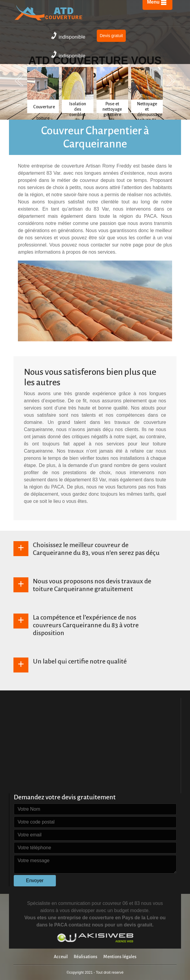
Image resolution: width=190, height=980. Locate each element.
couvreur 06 (115, 903)
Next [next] (171, 80)
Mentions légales (120, 957)
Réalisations (86, 957)
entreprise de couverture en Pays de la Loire (108, 918)
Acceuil (61, 957)
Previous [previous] (19, 80)
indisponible (68, 36)
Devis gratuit (111, 36)
